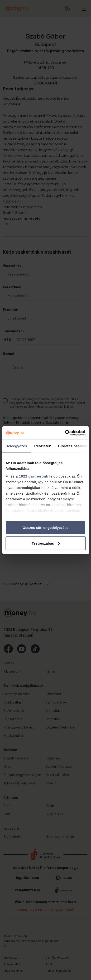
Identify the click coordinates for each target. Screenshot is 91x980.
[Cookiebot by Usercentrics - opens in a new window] (65, 433)
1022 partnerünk (34, 476)
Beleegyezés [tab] (16, 446)
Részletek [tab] (43, 446)
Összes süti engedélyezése (45, 528)
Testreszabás (46, 543)
